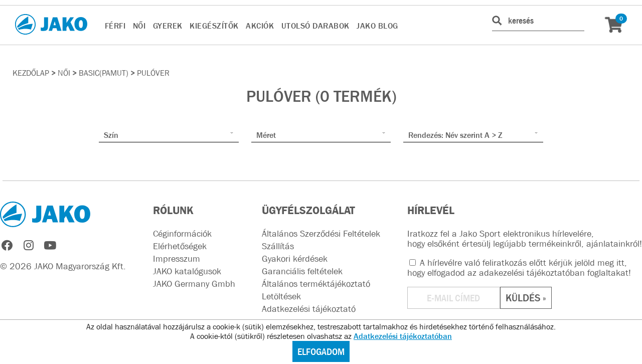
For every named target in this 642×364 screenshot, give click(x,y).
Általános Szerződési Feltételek (321, 234)
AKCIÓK (260, 26)
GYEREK (168, 26)
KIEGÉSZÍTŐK (214, 26)
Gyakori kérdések (295, 259)
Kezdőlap (31, 73)
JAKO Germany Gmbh (194, 284)
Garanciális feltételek (302, 271)
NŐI (139, 26)
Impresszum (177, 259)
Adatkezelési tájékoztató (309, 309)
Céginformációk (182, 234)
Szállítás (278, 246)
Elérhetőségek (180, 246)
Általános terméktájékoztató (316, 284)
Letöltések (281, 296)
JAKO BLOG (377, 26)
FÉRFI (115, 26)
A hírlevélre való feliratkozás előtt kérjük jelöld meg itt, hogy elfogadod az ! (519, 268)
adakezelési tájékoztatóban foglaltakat (554, 273)
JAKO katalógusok (187, 271)
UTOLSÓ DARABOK (315, 26)
